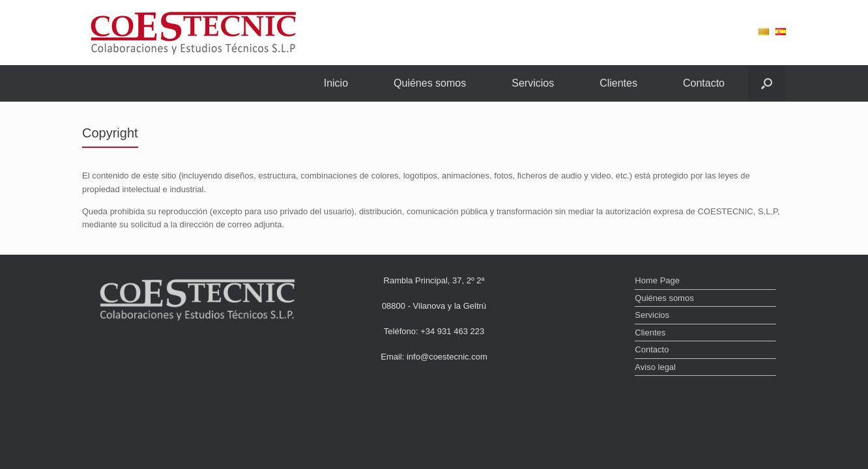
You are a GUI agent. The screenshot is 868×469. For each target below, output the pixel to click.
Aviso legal (655, 367)
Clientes (618, 83)
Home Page (657, 280)
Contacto (704, 83)
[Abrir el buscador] (767, 83)
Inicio (336, 83)
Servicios (533, 83)
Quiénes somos (430, 83)
